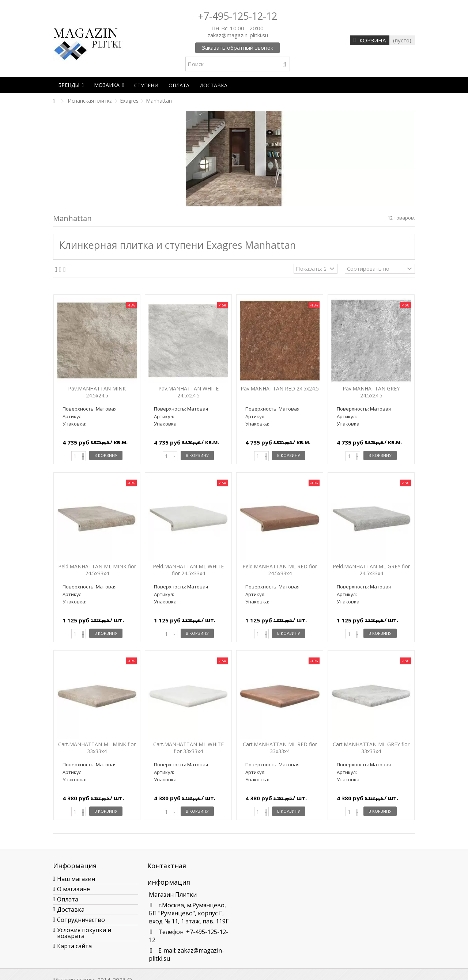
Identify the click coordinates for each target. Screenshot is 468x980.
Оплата (68, 899)
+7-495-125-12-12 (238, 16)
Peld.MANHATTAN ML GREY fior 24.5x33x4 (371, 570)
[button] (71, 85)
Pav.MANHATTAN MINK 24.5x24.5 (97, 392)
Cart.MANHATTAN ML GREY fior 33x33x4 (371, 748)
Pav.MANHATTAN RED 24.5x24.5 (280, 388)
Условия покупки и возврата (84, 933)
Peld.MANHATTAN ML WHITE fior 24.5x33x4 (188, 570)
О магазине (73, 889)
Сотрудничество (81, 920)
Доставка (71, 910)
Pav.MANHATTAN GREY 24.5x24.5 (371, 392)
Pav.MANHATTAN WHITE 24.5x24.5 (188, 392)
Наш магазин (76, 879)
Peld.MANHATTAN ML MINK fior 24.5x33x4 (97, 570)
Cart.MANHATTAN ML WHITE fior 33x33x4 (188, 748)
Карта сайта (74, 946)
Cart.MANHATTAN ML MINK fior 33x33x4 (97, 748)
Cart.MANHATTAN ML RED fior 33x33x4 (280, 748)
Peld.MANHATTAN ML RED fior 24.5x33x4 (280, 570)
